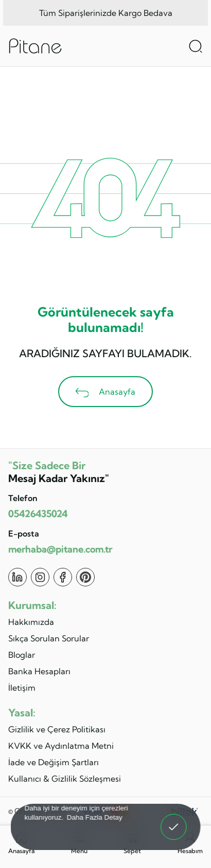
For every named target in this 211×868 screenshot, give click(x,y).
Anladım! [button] (174, 820)
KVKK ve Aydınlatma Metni (61, 746)
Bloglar (22, 655)
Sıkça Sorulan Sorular (49, 638)
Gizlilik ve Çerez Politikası (57, 729)
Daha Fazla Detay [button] (95, 817)
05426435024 (38, 514)
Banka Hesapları (39, 671)
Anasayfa (106, 392)
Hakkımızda (31, 622)
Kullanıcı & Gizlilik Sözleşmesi (65, 779)
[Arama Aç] (196, 46)
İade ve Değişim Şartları (54, 762)
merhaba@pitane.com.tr (60, 549)
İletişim (22, 688)
